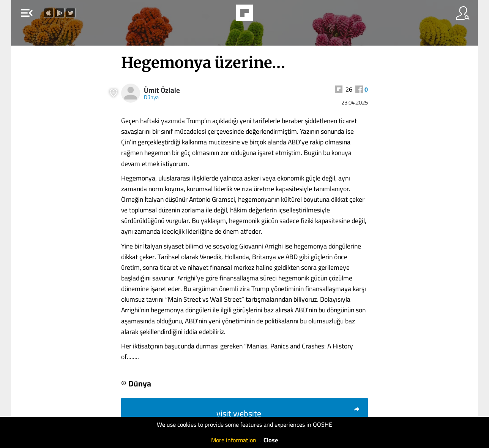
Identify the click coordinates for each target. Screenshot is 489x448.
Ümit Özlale (162, 90)
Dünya (151, 97)
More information (234, 440)
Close (271, 440)
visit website (288, 413)
